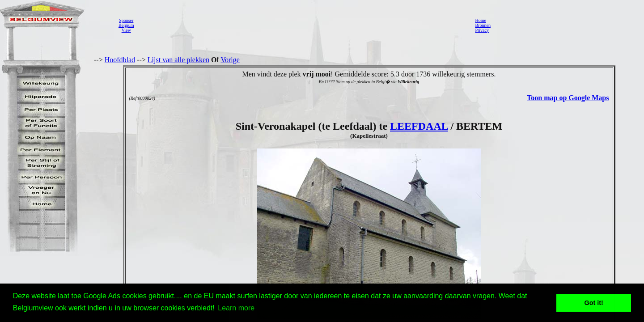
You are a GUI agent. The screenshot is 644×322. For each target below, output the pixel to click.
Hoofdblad (120, 60)
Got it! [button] (594, 303)
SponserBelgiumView (126, 25)
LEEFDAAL (419, 126)
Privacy (482, 30)
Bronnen (483, 25)
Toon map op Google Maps (568, 98)
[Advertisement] (302, 25)
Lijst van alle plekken (178, 60)
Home (480, 20)
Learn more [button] (236, 308)
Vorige (230, 60)
